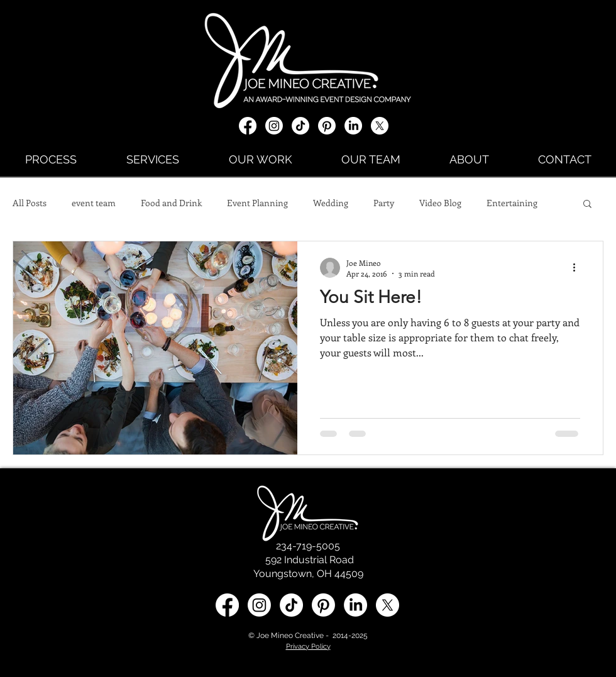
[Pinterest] (327, 126)
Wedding (331, 203)
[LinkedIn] (353, 126)
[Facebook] (248, 126)
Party (384, 203)
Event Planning (257, 203)
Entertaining (512, 203)
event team (94, 203)
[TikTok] (300, 126)
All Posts (30, 203)
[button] (587, 205)
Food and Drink (171, 203)
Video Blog (440, 203)
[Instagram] (274, 126)
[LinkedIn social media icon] (355, 605)
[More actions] (578, 268)
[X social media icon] (380, 126)
